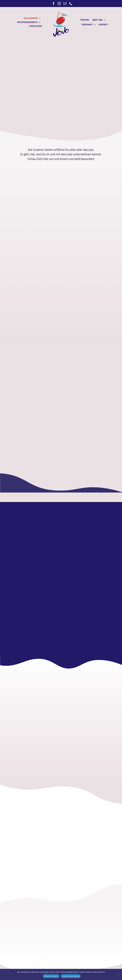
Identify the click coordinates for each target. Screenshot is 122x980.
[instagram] (59, 4)
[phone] (71, 4)
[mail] (65, 4)
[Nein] (119, 974)
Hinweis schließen (51, 976)
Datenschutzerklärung (71, 976)
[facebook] (54, 4)
